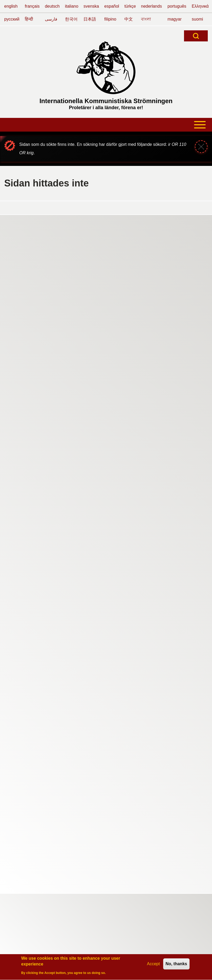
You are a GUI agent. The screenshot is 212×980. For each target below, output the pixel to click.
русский (12, 19)
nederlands (151, 6)
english (11, 6)
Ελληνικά (200, 6)
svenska (91, 6)
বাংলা (146, 19)
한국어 (71, 19)
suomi (197, 19)
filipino (110, 19)
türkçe (130, 6)
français (32, 6)
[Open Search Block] (196, 36)
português (177, 6)
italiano (72, 6)
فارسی (51, 19)
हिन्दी (29, 19)
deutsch (52, 6)
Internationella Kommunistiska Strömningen (106, 101)
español (112, 6)
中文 (129, 19)
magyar (174, 19)
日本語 (90, 19)
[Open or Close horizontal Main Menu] (106, 125)
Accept (154, 965)
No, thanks (176, 965)
